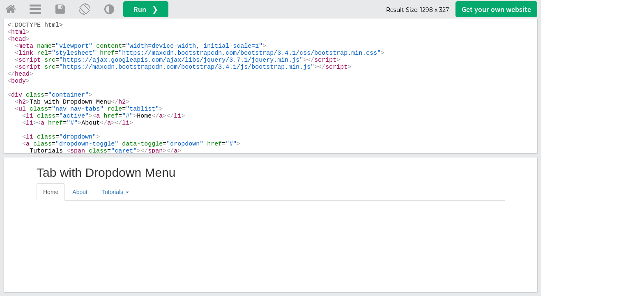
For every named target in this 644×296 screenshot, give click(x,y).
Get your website (496, 9)
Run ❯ (146, 9)
